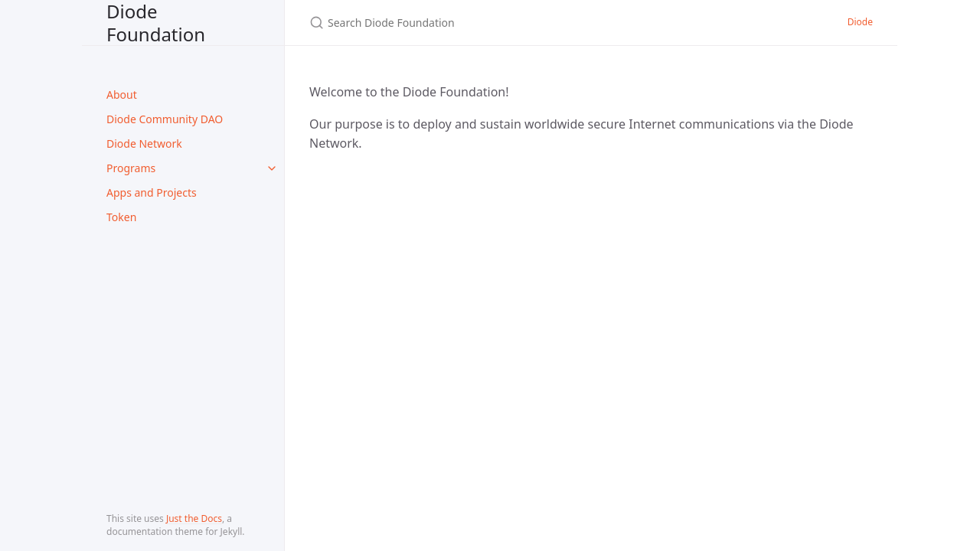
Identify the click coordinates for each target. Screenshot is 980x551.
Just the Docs (194, 518)
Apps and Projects (152, 192)
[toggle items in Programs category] (272, 168)
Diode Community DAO (165, 119)
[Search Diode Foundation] (490, 23)
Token (121, 217)
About (122, 95)
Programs (131, 168)
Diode (860, 22)
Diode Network (144, 143)
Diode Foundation (156, 23)
